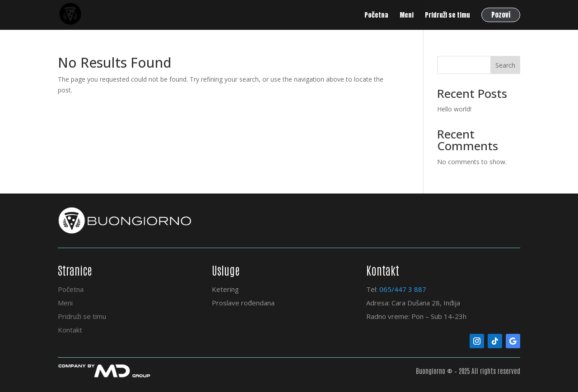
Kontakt (70, 330)
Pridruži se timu (82, 316)
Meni (65, 303)
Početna (71, 289)
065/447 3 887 (403, 289)
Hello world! (454, 109)
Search (505, 65)
